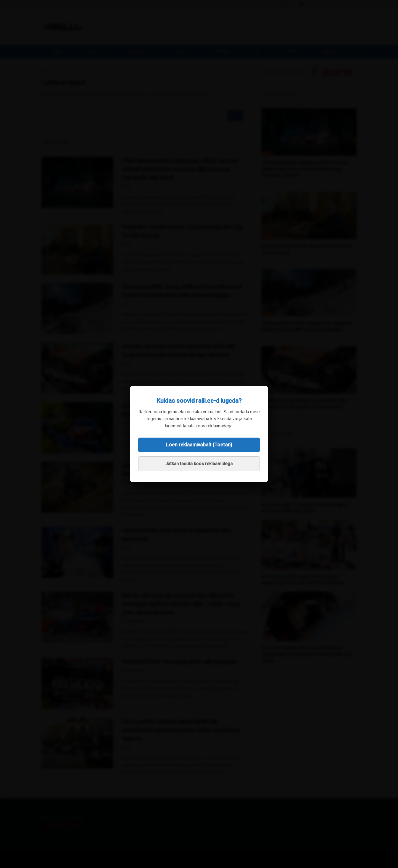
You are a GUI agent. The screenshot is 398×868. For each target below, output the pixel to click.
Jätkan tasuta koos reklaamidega (199, 464)
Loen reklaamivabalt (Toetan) (199, 445)
